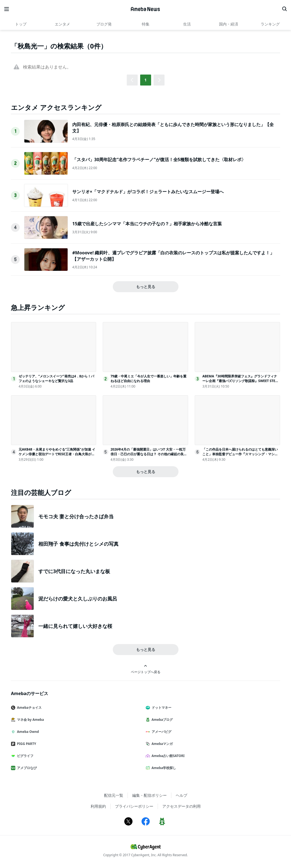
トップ (21, 24)
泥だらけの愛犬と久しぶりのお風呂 (78, 599)
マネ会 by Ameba (30, 720)
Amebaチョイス (28, 708)
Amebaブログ (162, 720)
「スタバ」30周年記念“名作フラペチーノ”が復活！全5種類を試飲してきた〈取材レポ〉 (159, 160)
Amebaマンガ (162, 744)
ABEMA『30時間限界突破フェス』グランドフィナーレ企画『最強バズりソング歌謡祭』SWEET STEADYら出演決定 (241, 381)
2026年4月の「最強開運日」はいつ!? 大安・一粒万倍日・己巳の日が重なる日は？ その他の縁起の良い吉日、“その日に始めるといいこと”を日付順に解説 (149, 454)
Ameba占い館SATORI (167, 756)
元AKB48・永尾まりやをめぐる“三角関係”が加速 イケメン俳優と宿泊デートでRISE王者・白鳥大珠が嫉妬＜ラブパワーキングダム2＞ (57, 454)
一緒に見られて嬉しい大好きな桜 (75, 626)
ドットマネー (161, 708)
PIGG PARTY (26, 744)
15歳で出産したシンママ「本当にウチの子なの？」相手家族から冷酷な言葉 (147, 224)
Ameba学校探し (163, 768)
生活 (187, 24)
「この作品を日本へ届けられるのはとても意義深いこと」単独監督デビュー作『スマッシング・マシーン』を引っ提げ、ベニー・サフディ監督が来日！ (240, 454)
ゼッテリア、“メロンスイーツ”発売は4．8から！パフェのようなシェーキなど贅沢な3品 (56, 378)
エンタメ (62, 24)
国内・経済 (229, 24)
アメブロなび (26, 768)
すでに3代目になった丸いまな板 (74, 571)
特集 (146, 24)
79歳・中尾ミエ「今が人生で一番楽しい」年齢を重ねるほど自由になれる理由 (149, 378)
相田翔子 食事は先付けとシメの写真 (78, 544)
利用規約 (98, 806)
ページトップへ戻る (146, 669)
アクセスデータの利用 (181, 806)
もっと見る (146, 287)
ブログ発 (104, 24)
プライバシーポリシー (134, 806)
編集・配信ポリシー (149, 795)
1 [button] (145, 80)
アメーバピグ (161, 732)
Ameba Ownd (27, 732)
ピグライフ (24, 756)
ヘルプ (181, 795)
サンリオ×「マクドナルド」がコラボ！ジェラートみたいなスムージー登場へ (148, 192)
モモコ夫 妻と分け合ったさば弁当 (76, 516)
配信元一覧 (114, 795)
